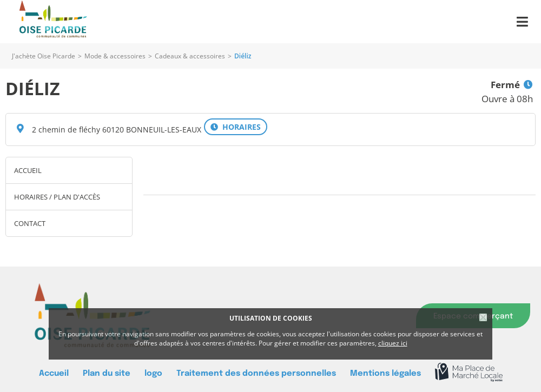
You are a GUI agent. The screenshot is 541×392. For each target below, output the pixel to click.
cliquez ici (393, 343)
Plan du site (107, 373)
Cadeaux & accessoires (190, 56)
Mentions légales (385, 373)
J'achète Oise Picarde (44, 56)
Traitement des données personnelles (256, 373)
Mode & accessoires (115, 56)
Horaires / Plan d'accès (57, 197)
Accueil (28, 170)
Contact (30, 223)
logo (153, 373)
